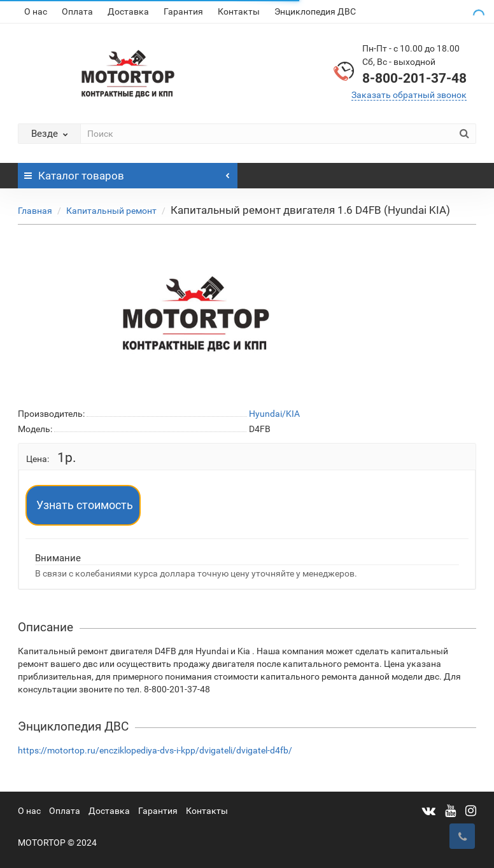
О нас (36, 11)
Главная (35, 211)
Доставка (128, 11)
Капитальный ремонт (111, 211)
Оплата (77, 11)
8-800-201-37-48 (414, 78)
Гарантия (183, 11)
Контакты (239, 11)
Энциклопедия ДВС (315, 11)
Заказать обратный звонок (409, 95)
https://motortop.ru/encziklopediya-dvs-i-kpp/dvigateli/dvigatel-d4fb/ (155, 750)
